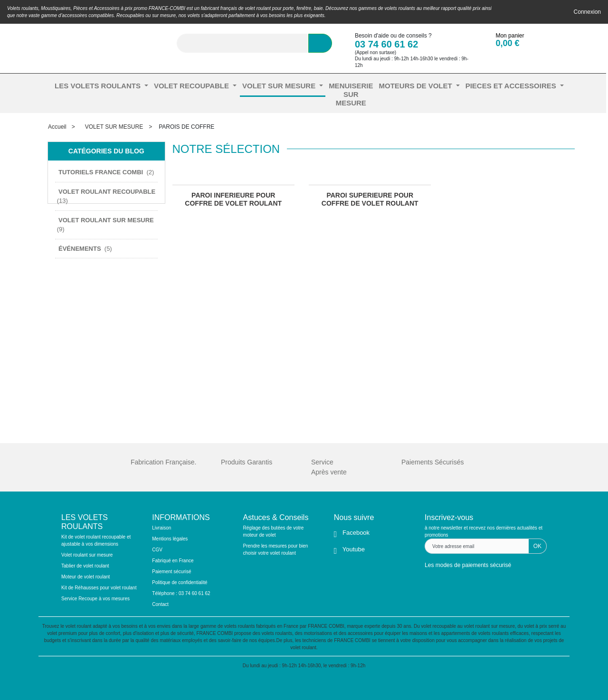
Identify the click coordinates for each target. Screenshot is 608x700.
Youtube (353, 549)
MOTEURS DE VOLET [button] (416, 86)
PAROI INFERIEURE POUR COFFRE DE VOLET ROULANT (233, 199)
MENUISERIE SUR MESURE (351, 94)
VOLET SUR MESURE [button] (280, 86)
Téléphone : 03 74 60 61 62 (181, 593)
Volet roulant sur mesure (87, 555)
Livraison (161, 528)
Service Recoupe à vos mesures (95, 599)
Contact (160, 604)
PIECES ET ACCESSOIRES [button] (512, 86)
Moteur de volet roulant (85, 577)
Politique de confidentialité (180, 582)
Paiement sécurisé (171, 572)
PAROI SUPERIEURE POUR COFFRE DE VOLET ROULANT (370, 199)
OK (537, 546)
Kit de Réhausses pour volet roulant (99, 588)
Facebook (355, 533)
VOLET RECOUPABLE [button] (192, 86)
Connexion (587, 12)
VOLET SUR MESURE (114, 127)
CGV (157, 550)
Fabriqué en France (173, 561)
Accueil (57, 127)
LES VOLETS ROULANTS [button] (99, 86)
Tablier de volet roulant (85, 566)
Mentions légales (170, 539)
